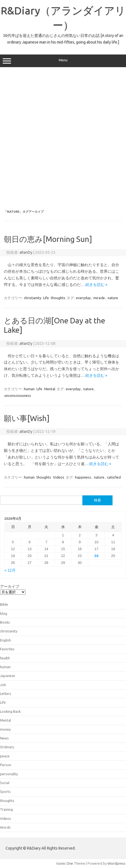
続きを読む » (96, 285)
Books (5, 622)
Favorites (7, 649)
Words (5, 827)
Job (3, 685)
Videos (59, 477)
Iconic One (65, 863)
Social (5, 783)
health (5, 658)
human (29, 389)
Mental (50, 389)
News (4, 738)
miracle (99, 298)
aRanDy (26, 252)
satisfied (114, 477)
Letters (6, 694)
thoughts (58, 298)
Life (46, 298)
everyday (83, 298)
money (5, 729)
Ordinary (7, 747)
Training (6, 809)
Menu (63, 61)
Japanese (8, 676)
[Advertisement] (63, 139)
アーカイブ (10, 586)
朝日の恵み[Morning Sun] (48, 239)
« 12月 (10, 570)
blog (4, 613)
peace (5, 756)
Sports (5, 791)
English (5, 640)
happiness (83, 477)
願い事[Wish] (27, 418)
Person (6, 765)
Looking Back (10, 711)
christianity (33, 298)
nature (113, 298)
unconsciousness (18, 395)
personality (9, 774)
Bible (4, 604)
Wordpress (117, 863)
